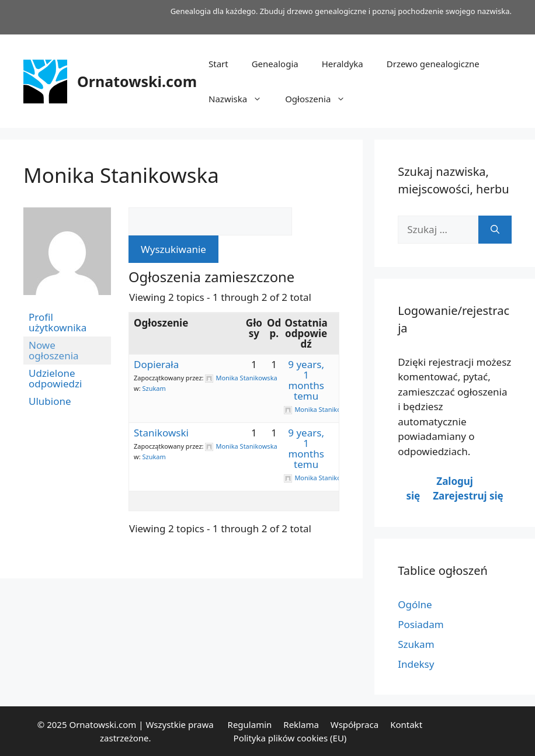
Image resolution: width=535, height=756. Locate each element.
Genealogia (275, 64)
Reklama (301, 724)
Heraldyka (343, 64)
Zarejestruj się (468, 496)
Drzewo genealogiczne (433, 64)
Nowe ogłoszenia (54, 350)
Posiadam (421, 624)
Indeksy (416, 664)
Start (218, 64)
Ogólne (415, 604)
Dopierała (156, 364)
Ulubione (50, 401)
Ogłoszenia (321, 99)
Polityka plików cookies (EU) (290, 738)
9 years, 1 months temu (306, 380)
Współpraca (355, 724)
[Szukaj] (495, 230)
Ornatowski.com (137, 81)
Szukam (154, 388)
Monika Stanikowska (121, 175)
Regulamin (250, 724)
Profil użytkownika (58, 322)
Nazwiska (241, 99)
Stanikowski (161, 433)
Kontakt (406, 724)
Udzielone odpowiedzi (55, 378)
